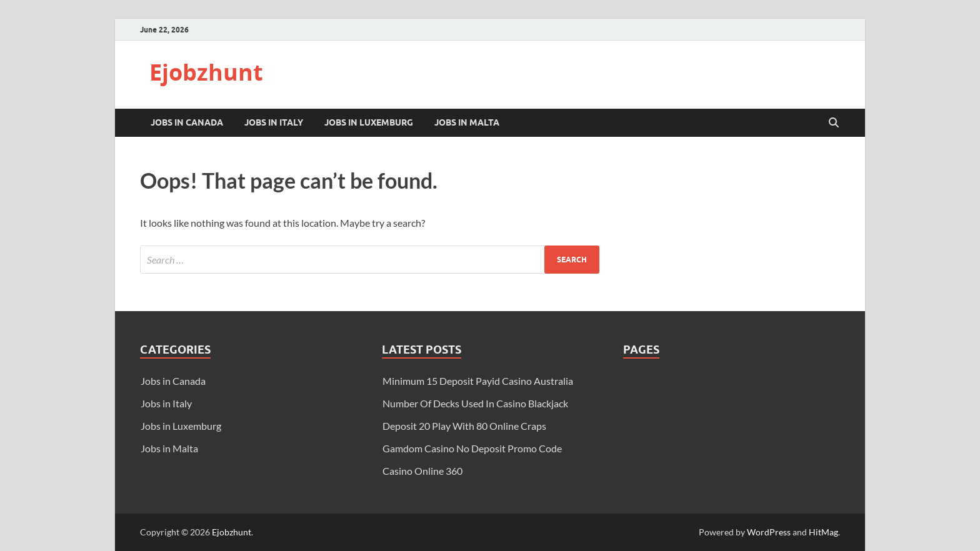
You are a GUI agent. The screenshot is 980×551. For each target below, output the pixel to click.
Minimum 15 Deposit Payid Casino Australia (478, 381)
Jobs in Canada (187, 122)
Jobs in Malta (467, 122)
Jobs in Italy (274, 122)
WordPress (769, 532)
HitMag (823, 532)
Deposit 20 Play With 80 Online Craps (464, 426)
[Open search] (834, 123)
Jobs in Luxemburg (369, 122)
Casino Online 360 (422, 471)
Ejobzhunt (206, 72)
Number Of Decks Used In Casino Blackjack (475, 403)
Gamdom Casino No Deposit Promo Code (472, 448)
